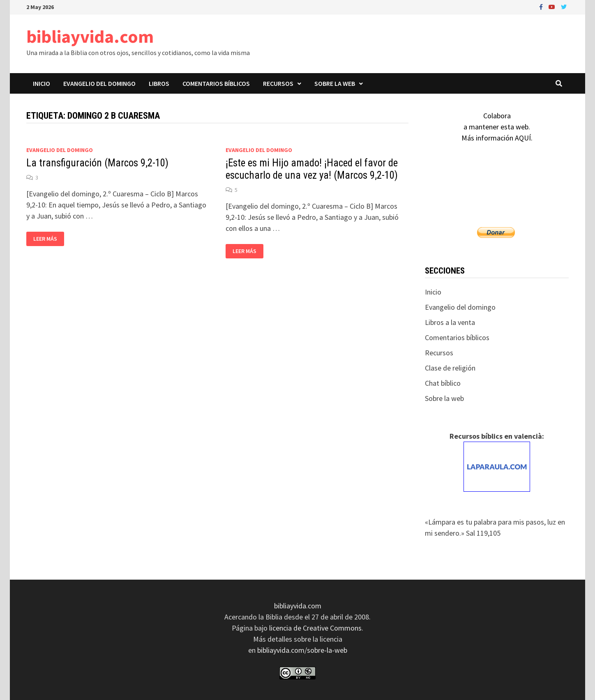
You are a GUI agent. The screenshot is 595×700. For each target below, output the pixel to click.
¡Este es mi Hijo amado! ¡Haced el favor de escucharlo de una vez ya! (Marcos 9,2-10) (312, 169)
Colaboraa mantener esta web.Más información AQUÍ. (497, 127)
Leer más (48, 239)
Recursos (278, 83)
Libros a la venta (450, 322)
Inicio (42, 83)
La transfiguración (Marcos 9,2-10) (97, 163)
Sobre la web (335, 83)
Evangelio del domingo (99, 83)
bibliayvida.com (90, 36)
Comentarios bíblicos (216, 83)
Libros (159, 83)
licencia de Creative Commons (315, 628)
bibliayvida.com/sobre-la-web (302, 650)
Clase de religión (450, 368)
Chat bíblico (443, 383)
